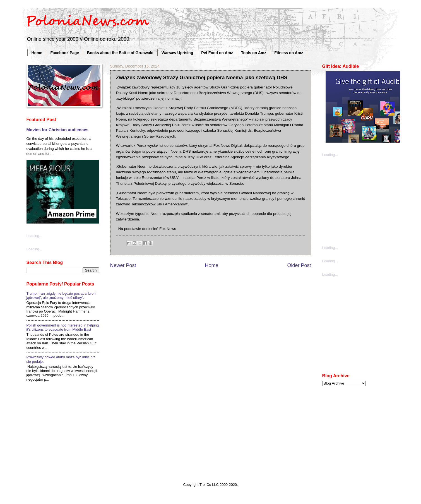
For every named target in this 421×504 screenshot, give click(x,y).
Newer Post (123, 265)
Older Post (299, 265)
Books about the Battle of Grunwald (120, 53)
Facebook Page (65, 53)
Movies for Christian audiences (57, 130)
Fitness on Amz (289, 53)
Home (37, 53)
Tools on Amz (254, 53)
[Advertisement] (364, 201)
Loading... (34, 236)
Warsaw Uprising (177, 53)
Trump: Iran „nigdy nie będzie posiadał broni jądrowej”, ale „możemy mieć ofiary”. (62, 296)
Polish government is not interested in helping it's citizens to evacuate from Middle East (63, 327)
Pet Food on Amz (217, 53)
